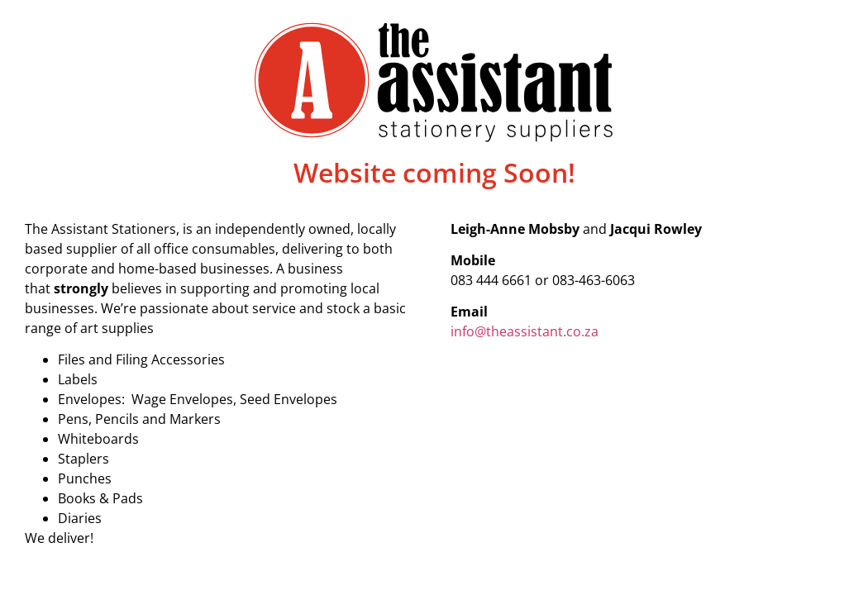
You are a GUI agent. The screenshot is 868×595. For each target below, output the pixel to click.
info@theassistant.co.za (526, 331)
